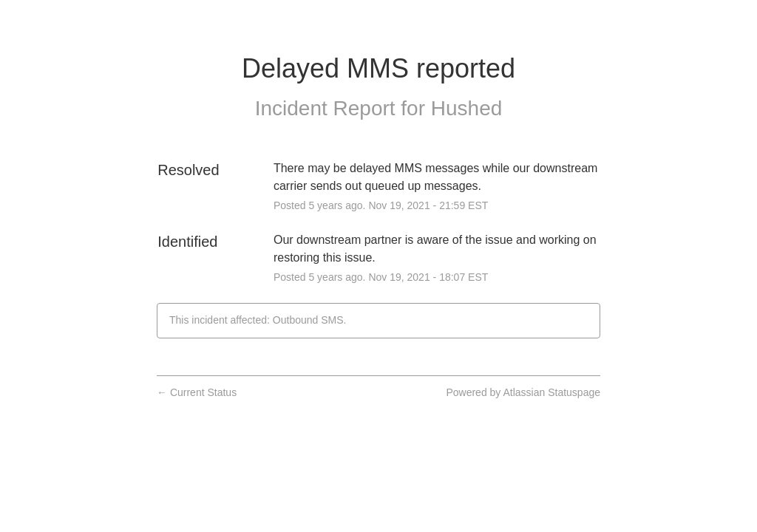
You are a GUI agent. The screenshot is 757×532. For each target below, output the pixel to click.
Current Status (197, 392)
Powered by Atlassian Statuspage (523, 392)
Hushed (467, 108)
